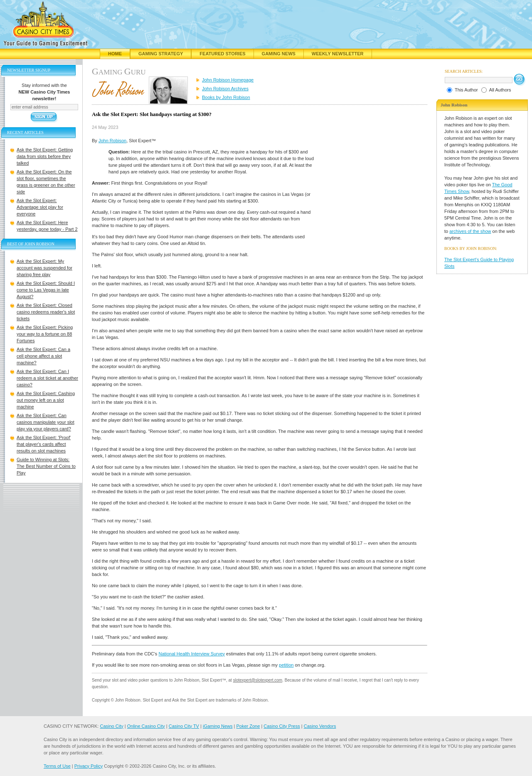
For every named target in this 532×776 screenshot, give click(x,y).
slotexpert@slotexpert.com (258, 680)
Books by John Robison (226, 97)
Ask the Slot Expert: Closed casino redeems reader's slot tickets (46, 312)
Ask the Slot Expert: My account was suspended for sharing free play (44, 268)
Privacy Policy (89, 766)
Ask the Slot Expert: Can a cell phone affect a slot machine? (43, 356)
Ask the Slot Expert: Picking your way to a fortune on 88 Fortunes (45, 334)
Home (115, 54)
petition (286, 665)
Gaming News (279, 54)
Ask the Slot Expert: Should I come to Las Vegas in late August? (46, 290)
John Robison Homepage (228, 80)
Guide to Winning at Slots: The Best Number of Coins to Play (46, 466)
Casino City (111, 726)
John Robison (112, 141)
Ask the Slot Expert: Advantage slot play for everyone (40, 207)
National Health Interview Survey (192, 654)
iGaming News (218, 726)
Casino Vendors (320, 726)
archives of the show (470, 231)
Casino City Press (282, 726)
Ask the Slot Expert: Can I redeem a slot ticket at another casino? (47, 378)
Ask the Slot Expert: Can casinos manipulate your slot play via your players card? (46, 422)
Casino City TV (184, 726)
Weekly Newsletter (338, 54)
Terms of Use (57, 766)
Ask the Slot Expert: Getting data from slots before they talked (45, 156)
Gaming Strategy (161, 54)
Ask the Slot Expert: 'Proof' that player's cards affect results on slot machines (44, 444)
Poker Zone (248, 726)
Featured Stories (222, 54)
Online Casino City (146, 726)
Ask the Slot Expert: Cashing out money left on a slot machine (46, 400)
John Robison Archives (225, 89)
